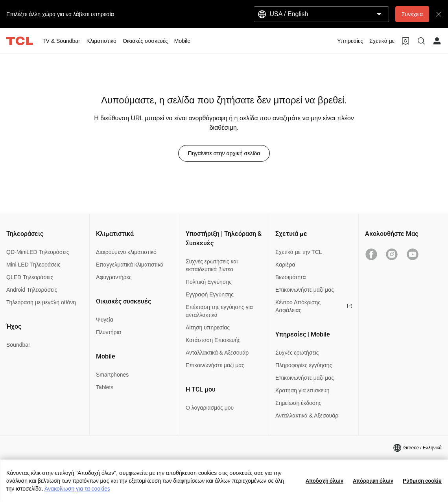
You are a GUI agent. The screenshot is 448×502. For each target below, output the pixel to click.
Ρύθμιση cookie (422, 481)
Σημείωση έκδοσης (298, 403)
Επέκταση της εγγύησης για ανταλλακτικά (219, 311)
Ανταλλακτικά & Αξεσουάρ (217, 353)
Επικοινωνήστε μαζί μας (215, 365)
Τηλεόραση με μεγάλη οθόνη (41, 302)
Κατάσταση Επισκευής (213, 340)
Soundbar (18, 345)
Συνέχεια (412, 14)
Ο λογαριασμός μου (210, 408)
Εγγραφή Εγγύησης (210, 294)
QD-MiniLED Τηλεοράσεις (38, 252)
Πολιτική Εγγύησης (209, 282)
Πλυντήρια (109, 332)
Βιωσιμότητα (291, 277)
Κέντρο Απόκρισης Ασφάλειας (314, 306)
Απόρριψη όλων (373, 481)
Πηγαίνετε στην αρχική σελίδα (224, 153)
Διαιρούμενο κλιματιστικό (126, 252)
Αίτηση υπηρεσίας (208, 327)
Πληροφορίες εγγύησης (304, 365)
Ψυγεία (105, 320)
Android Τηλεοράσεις (32, 290)
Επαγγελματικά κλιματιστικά (130, 265)
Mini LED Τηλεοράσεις (33, 265)
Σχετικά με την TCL (299, 252)
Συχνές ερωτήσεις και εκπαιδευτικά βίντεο (212, 265)
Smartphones (112, 375)
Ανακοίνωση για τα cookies (77, 489)
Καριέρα (285, 265)
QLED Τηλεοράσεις (30, 277)
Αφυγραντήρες (114, 277)
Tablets (105, 387)
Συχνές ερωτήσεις (297, 353)
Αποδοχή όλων (324, 481)
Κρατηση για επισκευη (302, 390)
